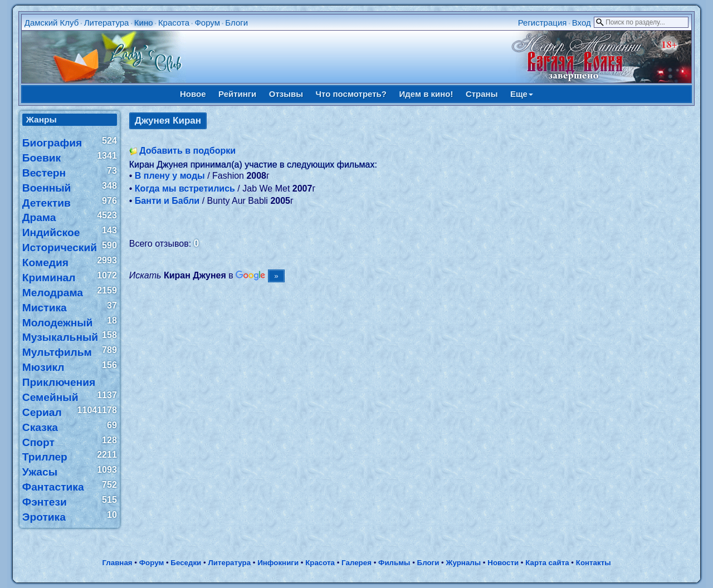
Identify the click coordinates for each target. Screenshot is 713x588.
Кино (144, 23)
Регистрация (543, 23)
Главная (117, 563)
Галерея (356, 563)
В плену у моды (170, 176)
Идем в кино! (426, 94)
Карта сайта (547, 563)
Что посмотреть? (351, 94)
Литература (107, 23)
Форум (207, 23)
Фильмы (394, 563)
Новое (193, 94)
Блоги (236, 23)
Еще (522, 94)
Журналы (463, 563)
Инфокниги (278, 563)
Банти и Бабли (167, 201)
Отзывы (286, 94)
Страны (482, 94)
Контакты (594, 563)
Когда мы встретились (185, 188)
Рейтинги (237, 94)
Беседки (186, 563)
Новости (503, 563)
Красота (174, 23)
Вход (582, 23)
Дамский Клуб (52, 23)
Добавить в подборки (187, 151)
